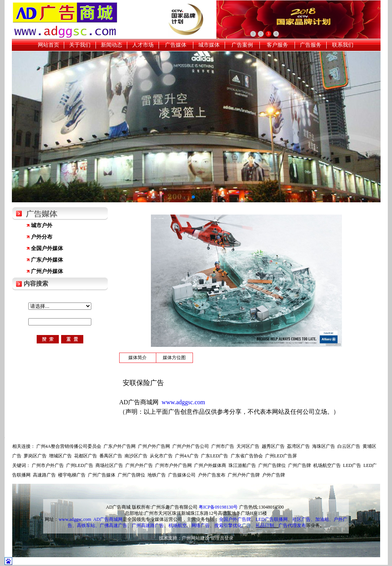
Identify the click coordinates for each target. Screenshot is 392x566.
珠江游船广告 (242, 465)
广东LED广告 (215, 456)
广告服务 (311, 45)
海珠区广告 (324, 446)
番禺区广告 (111, 456)
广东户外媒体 (47, 260)
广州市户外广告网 (173, 465)
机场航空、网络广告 (189, 525)
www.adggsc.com (75, 519)
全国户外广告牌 (235, 519)
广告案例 (242, 45)
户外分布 (42, 237)
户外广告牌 (274, 475)
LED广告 (352, 465)
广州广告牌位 (272, 465)
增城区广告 (60, 456)
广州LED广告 (80, 465)
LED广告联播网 (271, 519)
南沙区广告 (136, 456)
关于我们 (80, 45)
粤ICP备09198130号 (218, 507)
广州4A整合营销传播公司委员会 (69, 446)
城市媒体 (209, 45)
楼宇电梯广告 (72, 475)
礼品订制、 (267, 525)
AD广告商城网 (108, 519)
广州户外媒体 (47, 271)
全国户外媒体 (47, 248)
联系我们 (343, 45)
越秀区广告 (273, 446)
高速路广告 (44, 475)
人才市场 (143, 45)
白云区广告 (349, 446)
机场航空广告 (327, 465)
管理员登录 (222, 538)
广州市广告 (223, 446)
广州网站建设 (196, 538)
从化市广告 (161, 456)
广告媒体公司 (182, 475)
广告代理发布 (292, 525)
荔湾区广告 (298, 446)
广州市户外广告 (48, 465)
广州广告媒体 (102, 475)
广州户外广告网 (154, 446)
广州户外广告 (139, 465)
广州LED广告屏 (281, 456)
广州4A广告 (187, 456)
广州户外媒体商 (210, 465)
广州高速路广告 (148, 525)
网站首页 (49, 45)
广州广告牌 (300, 465)
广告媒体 (176, 45)
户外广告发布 (212, 475)
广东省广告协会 (247, 456)
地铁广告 (157, 475)
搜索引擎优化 (228, 525)
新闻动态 (112, 45)
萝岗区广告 (35, 456)
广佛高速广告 (113, 525)
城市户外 (42, 225)
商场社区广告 (109, 465)
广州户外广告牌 (244, 475)
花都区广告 (86, 456)
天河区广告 (248, 446)
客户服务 (277, 45)
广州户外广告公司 (191, 446)
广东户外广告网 (120, 446)
